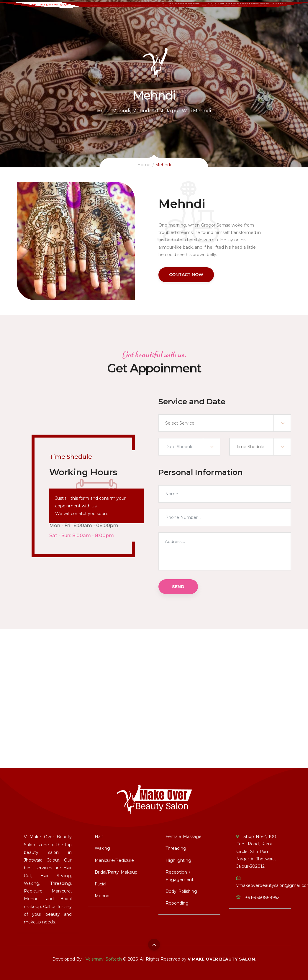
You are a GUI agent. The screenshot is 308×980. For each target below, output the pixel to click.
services (139, 17)
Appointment (241, 17)
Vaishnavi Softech (104, 959)
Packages (166, 17)
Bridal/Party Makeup (116, 872)
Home (90, 17)
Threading (176, 848)
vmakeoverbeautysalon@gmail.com (257, 8)
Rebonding (177, 903)
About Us (112, 17)
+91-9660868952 (185, 8)
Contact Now (186, 275)
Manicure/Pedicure (114, 860)
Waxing (102, 848)
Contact (271, 17)
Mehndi (103, 896)
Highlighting (178, 860)
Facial (100, 884)
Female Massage (184, 837)
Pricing (213, 17)
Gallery (191, 17)
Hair (99, 837)
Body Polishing (181, 891)
